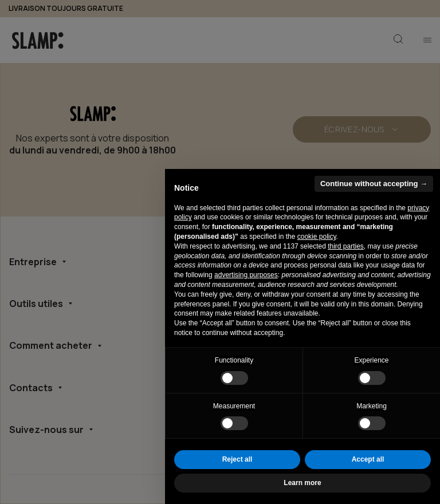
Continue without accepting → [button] (374, 184)
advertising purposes (246, 275)
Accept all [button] (368, 459)
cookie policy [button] (317, 237)
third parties (346, 246)
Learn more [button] (302, 483)
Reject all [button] (237, 459)
